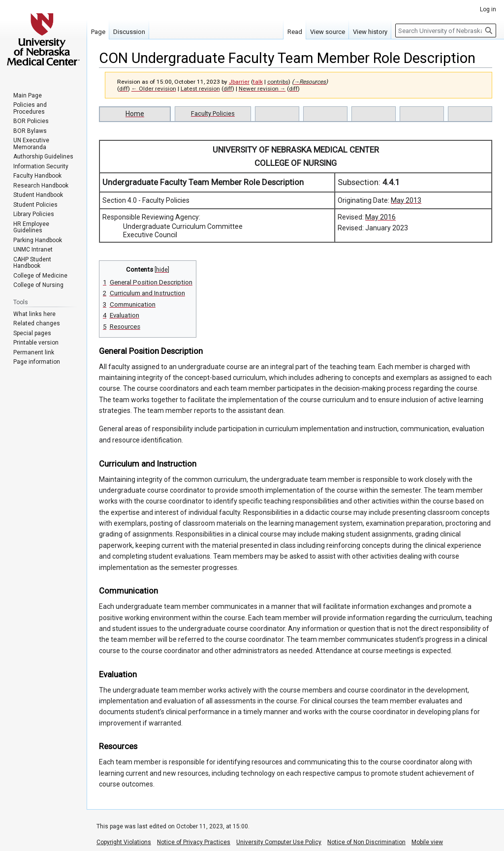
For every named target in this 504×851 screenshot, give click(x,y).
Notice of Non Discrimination (366, 842)
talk (258, 82)
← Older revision (154, 89)
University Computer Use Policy (279, 842)
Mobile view (427, 842)
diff (124, 89)
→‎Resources (310, 82)
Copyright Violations (124, 842)
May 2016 (380, 217)
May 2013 (406, 200)
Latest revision (200, 89)
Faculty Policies (213, 113)
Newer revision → (262, 89)
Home (135, 114)
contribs (278, 82)
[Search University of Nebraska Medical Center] (446, 31)
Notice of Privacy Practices (194, 842)
